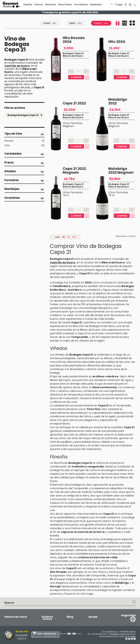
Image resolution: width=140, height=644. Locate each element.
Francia (39, 4)
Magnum (68, 126)
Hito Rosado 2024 (74, 40)
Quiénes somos (47, 618)
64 (74, 237)
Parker (50, 23)
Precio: (101, 23)
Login (119, 4)
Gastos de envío (16, 617)
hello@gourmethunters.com (122, 634)
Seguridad (128, 615)
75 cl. (66, 195)
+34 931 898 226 (99, 634)
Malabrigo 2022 (118, 101)
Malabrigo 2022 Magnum (121, 171)
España (28, 4)
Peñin (75, 23)
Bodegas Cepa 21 (73, 53)
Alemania (50, 4)
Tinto (24, 146)
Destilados (96, 4)
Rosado (24, 141)
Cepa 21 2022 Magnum (74, 171)
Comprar (76, 77)
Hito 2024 (117, 42)
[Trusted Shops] (12, 635)
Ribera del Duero (73, 56)
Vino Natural (81, 4)
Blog (70, 617)
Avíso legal (130, 636)
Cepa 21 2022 (74, 103)
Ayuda (93, 617)
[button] (126, 5)
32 (69, 237)
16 (64, 237)
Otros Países (65, 4)
